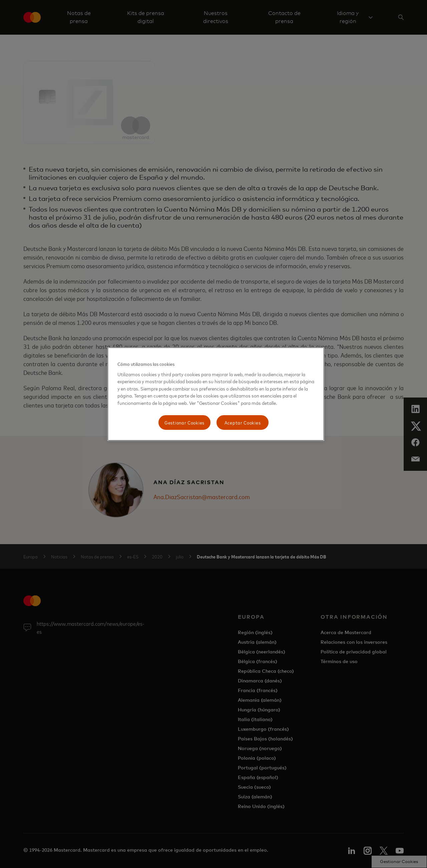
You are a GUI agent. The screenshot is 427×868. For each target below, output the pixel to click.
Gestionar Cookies (184, 422)
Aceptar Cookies (243, 422)
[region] (216, 394)
